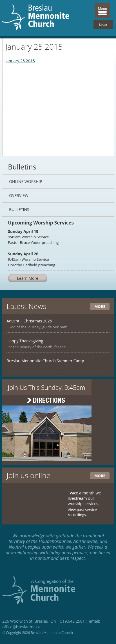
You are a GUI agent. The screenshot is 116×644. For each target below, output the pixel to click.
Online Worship (25, 181)
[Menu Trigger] (102, 11)
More (100, 306)
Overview (19, 195)
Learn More (28, 278)
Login (103, 24)
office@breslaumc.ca (21, 627)
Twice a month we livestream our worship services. (84, 498)
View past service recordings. (82, 512)
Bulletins (19, 209)
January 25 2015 (20, 61)
